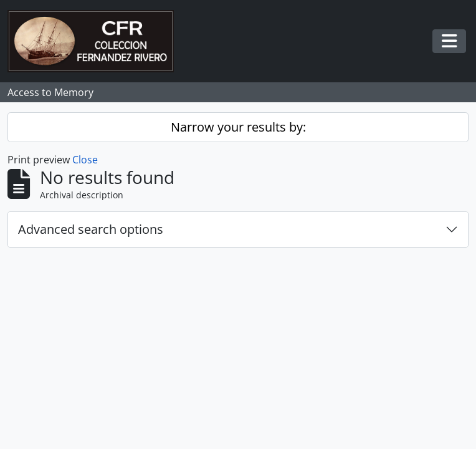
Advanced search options (91, 229)
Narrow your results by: (238, 127)
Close (85, 160)
